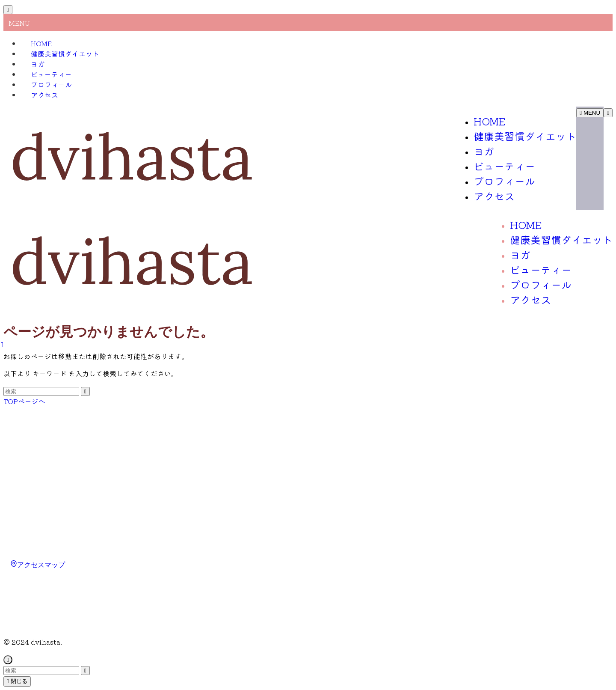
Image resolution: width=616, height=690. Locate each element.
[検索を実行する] (85, 391)
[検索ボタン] (608, 113)
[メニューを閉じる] (8, 10)
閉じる (17, 681)
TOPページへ (24, 401)
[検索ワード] (41, 391)
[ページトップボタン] (8, 660)
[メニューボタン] (590, 113)
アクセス (44, 95)
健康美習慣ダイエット (65, 54)
